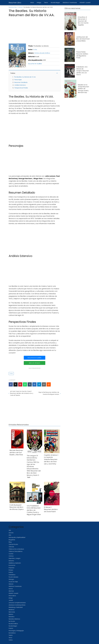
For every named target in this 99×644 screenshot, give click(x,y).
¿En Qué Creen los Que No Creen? (22, 393)
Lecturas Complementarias (17, 603)
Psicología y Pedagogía (16, 631)
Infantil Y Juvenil (85, 3)
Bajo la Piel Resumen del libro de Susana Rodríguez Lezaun (49, 393)
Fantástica (12, 575)
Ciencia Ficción (13, 544)
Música (11, 614)
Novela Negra (55, 3)
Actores (11, 533)
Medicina (11, 610)
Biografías (12, 540)
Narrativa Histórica (14, 619)
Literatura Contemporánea (17, 605)
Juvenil (11, 600)
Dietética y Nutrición (15, 563)
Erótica (11, 572)
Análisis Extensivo (20, 85)
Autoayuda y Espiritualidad (17, 537)
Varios (11, 640)
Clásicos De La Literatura (16, 549)
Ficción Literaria (13, 577)
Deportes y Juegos (15, 558)
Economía (12, 565)
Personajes (18, 80)
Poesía (11, 628)
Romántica (12, 633)
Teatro (11, 635)
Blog (10, 542)
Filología (11, 579)
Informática (12, 596)
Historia (11, 584)
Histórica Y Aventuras (70, 3)
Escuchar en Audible (35, 64)
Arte (10, 535)
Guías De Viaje (13, 582)
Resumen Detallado (21, 82)
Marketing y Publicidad (16, 607)
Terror (46, 3)
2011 (10, 530)
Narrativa (11, 617)
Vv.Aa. (35, 50)
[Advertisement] (35, 30)
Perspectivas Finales (21, 88)
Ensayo (11, 570)
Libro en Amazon (35, 363)
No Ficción (12, 621)
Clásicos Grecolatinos (16, 551)
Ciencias (11, 547)
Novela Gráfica (45, 53)
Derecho (11, 561)
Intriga (39, 3)
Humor (11, 589)
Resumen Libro (15, 3)
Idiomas (11, 591)
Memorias (12, 612)
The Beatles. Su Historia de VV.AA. (25, 77)
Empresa (11, 568)
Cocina (11, 554)
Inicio (32, 3)
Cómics (37, 53)
